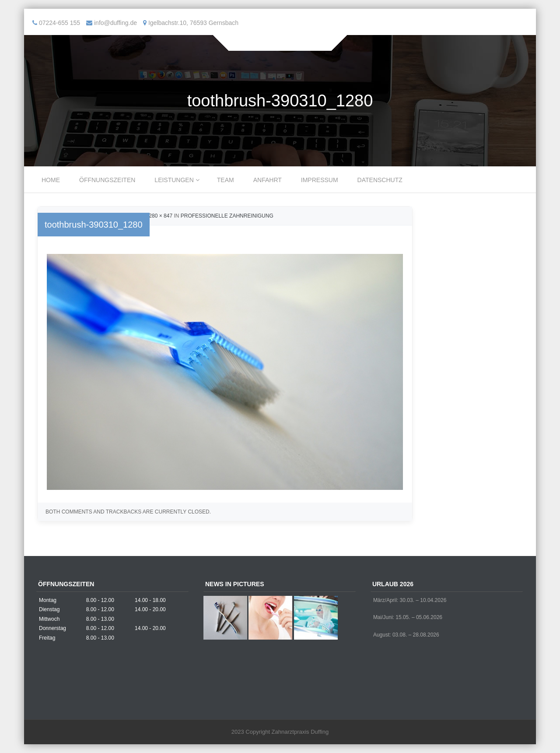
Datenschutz (380, 180)
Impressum (320, 180)
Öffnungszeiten (107, 180)
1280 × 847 (159, 216)
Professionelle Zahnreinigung (227, 216)
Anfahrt (268, 180)
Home (51, 180)
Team (226, 180)
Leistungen (174, 180)
